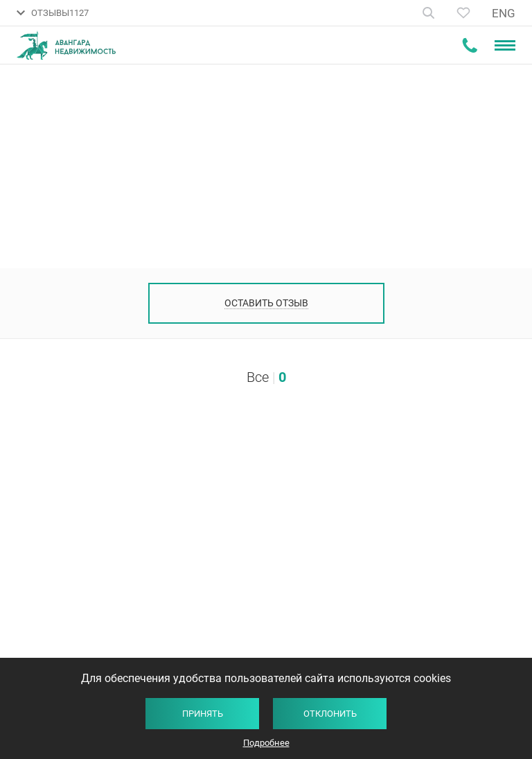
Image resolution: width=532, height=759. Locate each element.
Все (258, 377)
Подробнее (266, 743)
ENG (504, 13)
